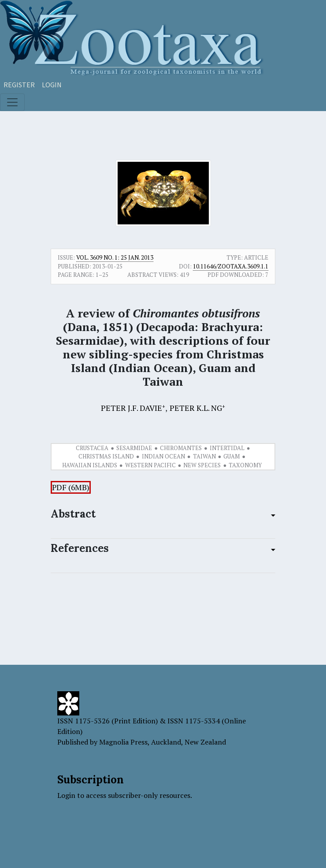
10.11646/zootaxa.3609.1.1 (231, 266)
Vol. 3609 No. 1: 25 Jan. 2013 (115, 257)
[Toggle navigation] (12, 102)
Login (52, 85)
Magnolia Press (123, 742)
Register (19, 85)
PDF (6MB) (71, 487)
